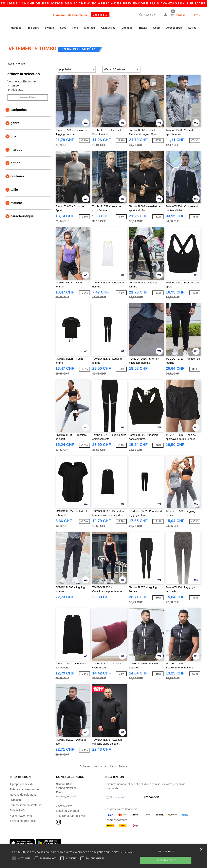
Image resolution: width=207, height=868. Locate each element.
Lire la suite (126, 852)
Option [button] (15, 157)
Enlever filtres (28, 92)
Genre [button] (15, 117)
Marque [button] (16, 144)
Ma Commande (78, 15)
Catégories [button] (19, 104)
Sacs (63, 28)
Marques (16, 28)
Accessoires (174, 28)
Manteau (90, 28)
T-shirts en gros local (23, 815)
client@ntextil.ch (66, 782)
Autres (192, 28)
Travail (143, 28)
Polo (75, 28)
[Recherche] (149, 15)
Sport (157, 28)
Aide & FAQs (18, 805)
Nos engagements (21, 810)
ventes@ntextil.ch (67, 790)
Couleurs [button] (17, 170)
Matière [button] (16, 197)
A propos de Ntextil (21, 778)
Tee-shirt (33, 28)
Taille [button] (14, 184)
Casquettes (108, 28)
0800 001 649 (65, 800)
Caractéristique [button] (22, 210)
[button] (166, 15)
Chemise (127, 28)
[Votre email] (123, 791)
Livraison (59, 15)
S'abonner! (152, 791)
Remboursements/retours (25, 799)
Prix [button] (13, 131)
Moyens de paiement (23, 789)
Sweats (49, 28)
